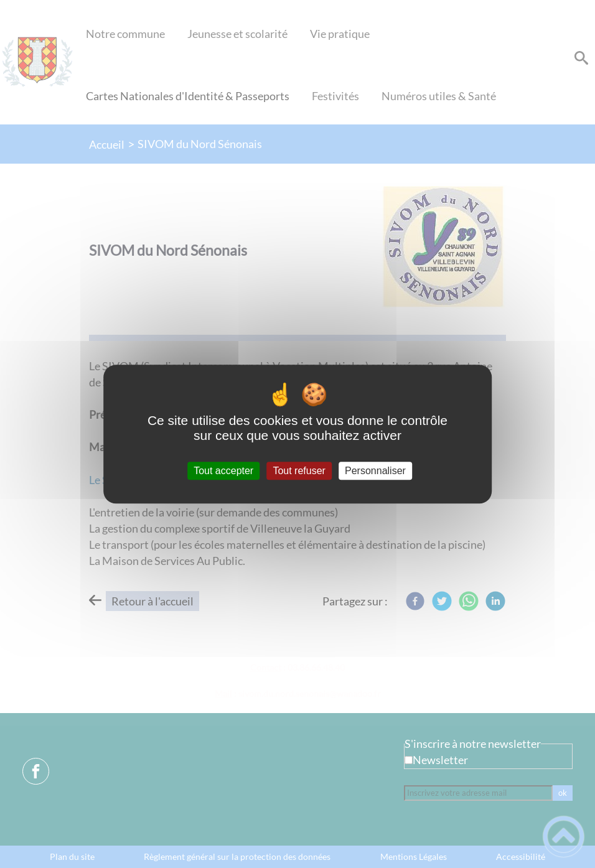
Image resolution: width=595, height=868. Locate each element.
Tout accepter (223, 471)
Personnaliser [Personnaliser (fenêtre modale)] (375, 471)
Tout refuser (299, 471)
